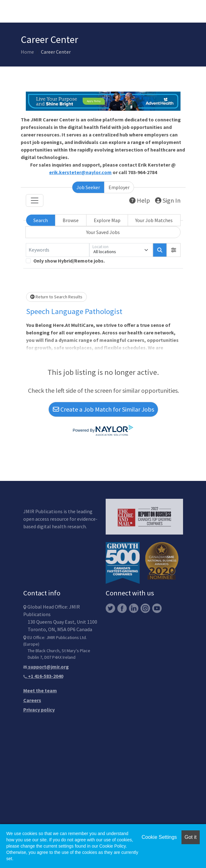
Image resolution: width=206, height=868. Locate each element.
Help (140, 200)
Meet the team (40, 690)
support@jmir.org (46, 667)
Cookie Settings (159, 837)
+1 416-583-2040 (43, 676)
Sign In (168, 200)
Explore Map (107, 220)
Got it (191, 837)
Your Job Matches (154, 220)
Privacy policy (39, 710)
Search (41, 220)
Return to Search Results (56, 297)
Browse (71, 220)
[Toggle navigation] (35, 200)
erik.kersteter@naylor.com (80, 172)
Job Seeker (88, 187)
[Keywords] (58, 250)
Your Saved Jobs (103, 232)
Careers (32, 700)
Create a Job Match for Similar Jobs (103, 409)
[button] (174, 250)
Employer (119, 187)
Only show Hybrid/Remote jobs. (69, 261)
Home (27, 52)
